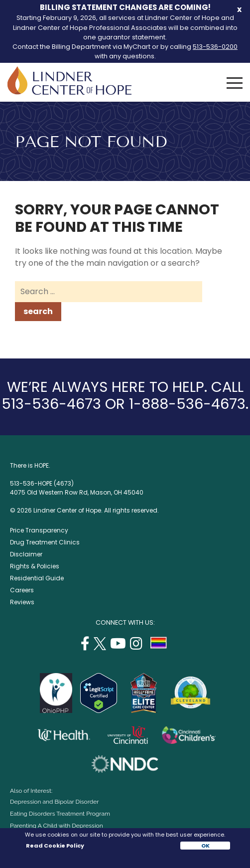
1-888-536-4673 (187, 404)
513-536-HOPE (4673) (42, 483)
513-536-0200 (215, 47)
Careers (22, 590)
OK (205, 846)
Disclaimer (26, 554)
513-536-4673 (51, 404)
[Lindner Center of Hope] (69, 92)
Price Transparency (39, 530)
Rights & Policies (35, 566)
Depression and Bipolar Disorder (54, 802)
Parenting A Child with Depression (57, 826)
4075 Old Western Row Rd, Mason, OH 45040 (77, 492)
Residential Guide (37, 578)
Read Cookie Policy (55, 846)
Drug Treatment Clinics (45, 542)
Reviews (22, 602)
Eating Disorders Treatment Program (60, 814)
